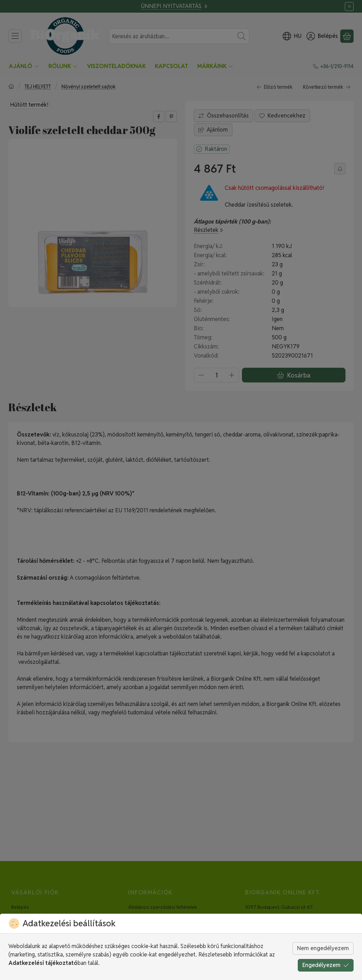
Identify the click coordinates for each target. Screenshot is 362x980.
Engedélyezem (326, 965)
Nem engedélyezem (323, 948)
